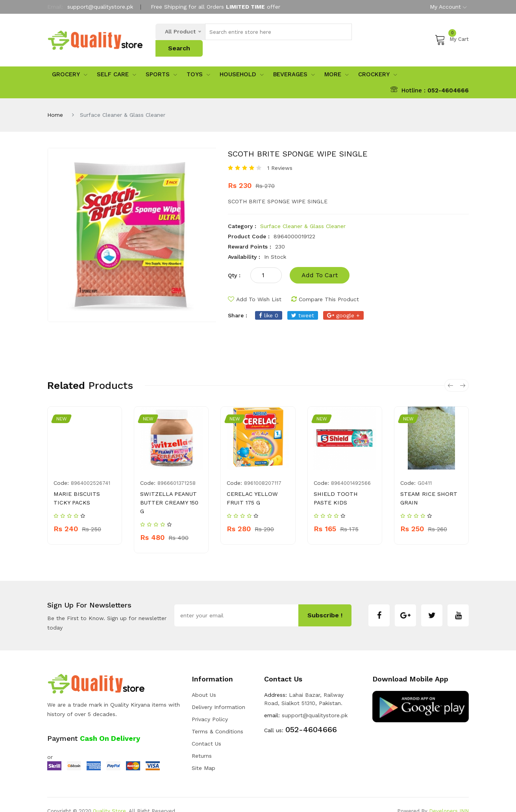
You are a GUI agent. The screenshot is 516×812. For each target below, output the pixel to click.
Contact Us (206, 731)
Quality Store (109, 798)
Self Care (117, 62)
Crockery (378, 62)
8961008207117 (263, 470)
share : (238, 302)
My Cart (452, 33)
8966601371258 (177, 470)
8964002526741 (91, 470)
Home (55, 102)
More (337, 62)
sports (161, 62)
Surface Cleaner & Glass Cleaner (303, 213)
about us (204, 682)
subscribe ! (325, 603)
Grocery (70, 62)
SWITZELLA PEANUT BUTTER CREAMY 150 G (168, 490)
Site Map (203, 755)
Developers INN (449, 798)
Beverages (294, 62)
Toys (198, 62)
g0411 (425, 470)
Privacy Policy (210, 706)
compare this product (325, 286)
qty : (234, 262)
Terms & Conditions (217, 718)
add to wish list (255, 286)
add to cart (320, 262)
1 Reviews (280, 155)
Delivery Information (218, 694)
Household (242, 62)
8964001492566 (351, 470)
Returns (202, 743)
